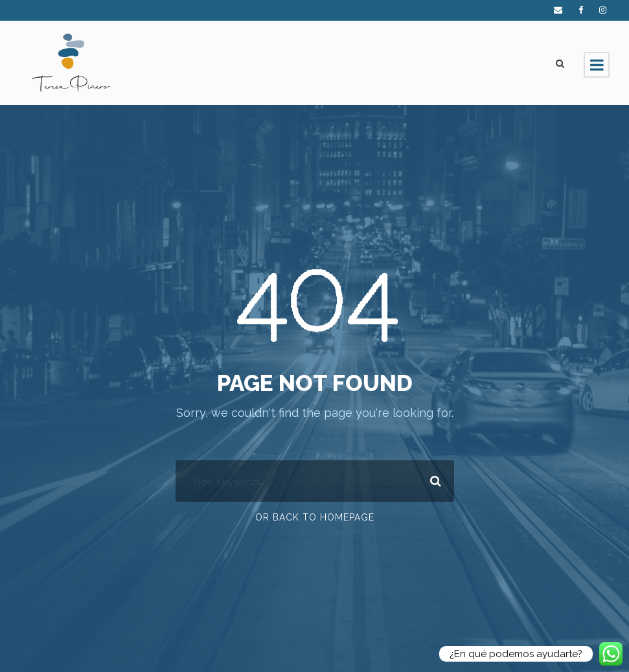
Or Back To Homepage (315, 517)
